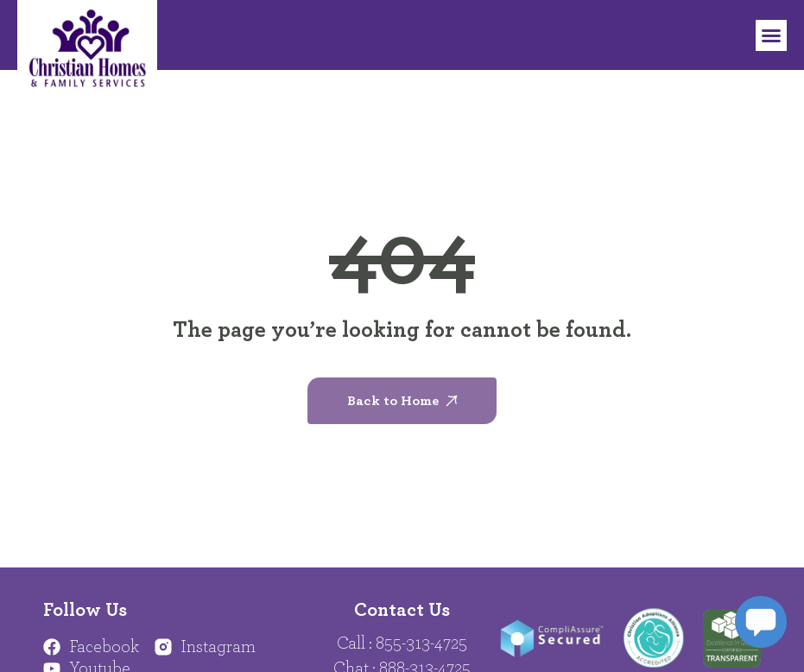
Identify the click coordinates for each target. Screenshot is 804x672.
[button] (771, 35)
